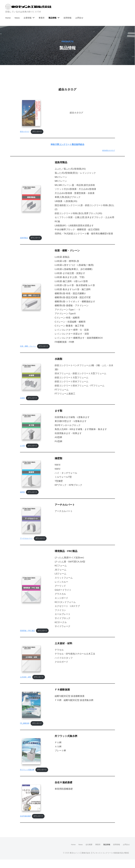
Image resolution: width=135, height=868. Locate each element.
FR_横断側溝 (25, 730)
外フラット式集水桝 (28, 777)
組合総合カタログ (108, 151)
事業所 (42, 18)
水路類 (23, 400)
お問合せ (79, 18)
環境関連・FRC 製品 (29, 636)
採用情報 (67, 18)
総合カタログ (26, 132)
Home (8, 18)
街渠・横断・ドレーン (29, 348)
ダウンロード (40, 132)
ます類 (23, 449)
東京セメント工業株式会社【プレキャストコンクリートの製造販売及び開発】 (97, 861)
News (17, 18)
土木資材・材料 (26, 683)
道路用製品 (25, 239)
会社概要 (87, 853)
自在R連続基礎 (26, 824)
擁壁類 (23, 496)
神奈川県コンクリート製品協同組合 (67, 145)
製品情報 (52, 18)
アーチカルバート (27, 543)
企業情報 (28, 18)
